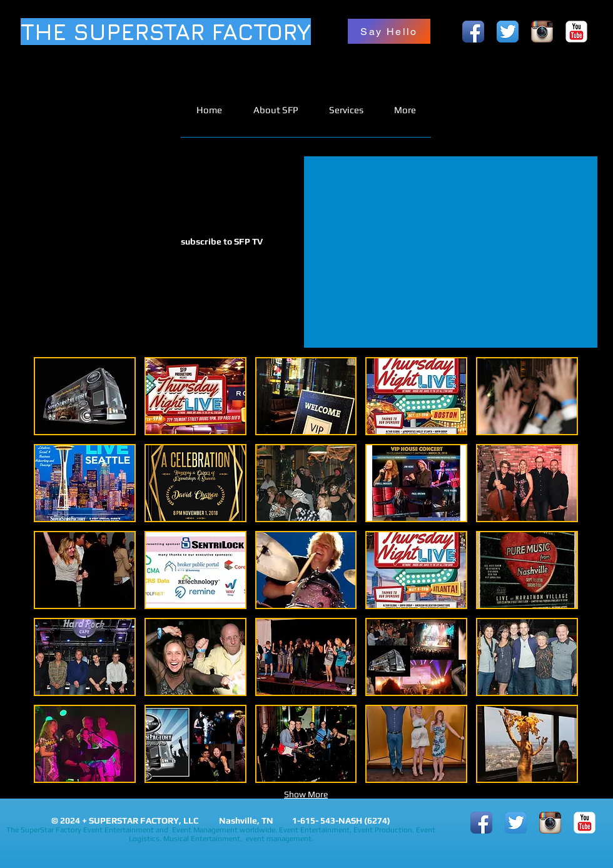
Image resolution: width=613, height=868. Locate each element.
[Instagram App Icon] (542, 32)
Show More (306, 794)
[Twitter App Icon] (508, 32)
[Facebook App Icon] (473, 32)
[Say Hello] (389, 31)
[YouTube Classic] (576, 32)
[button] (85, 396)
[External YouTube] (451, 252)
